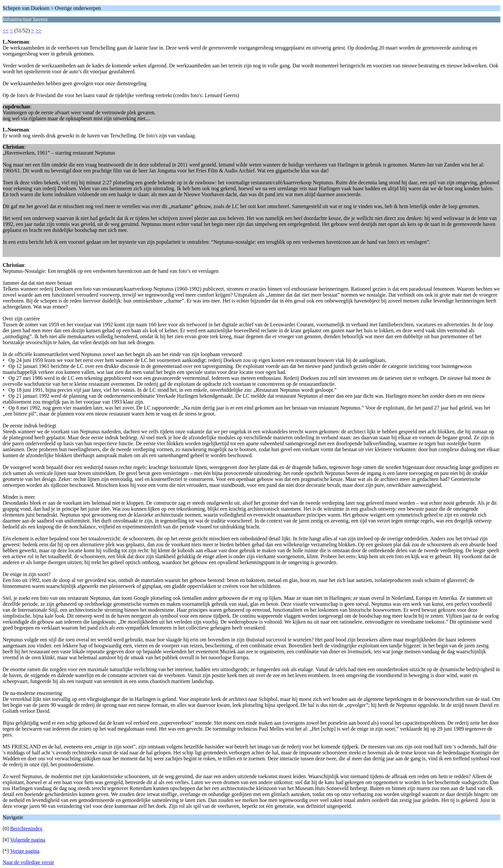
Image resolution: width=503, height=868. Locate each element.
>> (38, 31)
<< (6, 31)
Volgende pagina (28, 840)
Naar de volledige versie (28, 862)
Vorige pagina (25, 851)
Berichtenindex (26, 829)
